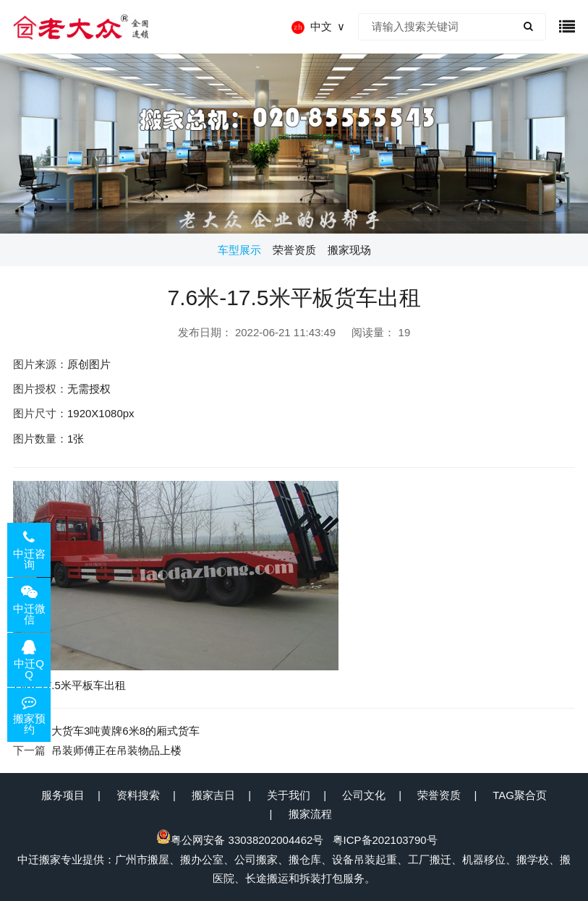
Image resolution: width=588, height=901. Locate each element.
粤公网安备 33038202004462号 (240, 840)
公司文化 (364, 795)
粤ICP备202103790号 (385, 840)
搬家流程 (310, 814)
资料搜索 (138, 795)
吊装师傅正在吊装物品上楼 (116, 750)
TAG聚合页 (520, 795)
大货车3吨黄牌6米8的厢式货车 (125, 731)
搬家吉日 (213, 795)
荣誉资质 (439, 795)
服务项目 (63, 795)
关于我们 (289, 795)
